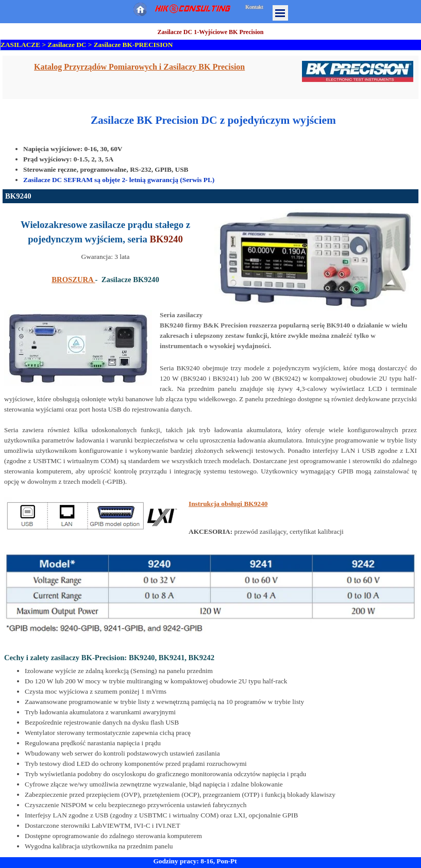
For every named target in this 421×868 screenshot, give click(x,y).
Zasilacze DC (67, 45)
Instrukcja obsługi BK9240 (228, 504)
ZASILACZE (20, 45)
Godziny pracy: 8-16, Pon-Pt (195, 861)
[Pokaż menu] (280, 13)
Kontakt (254, 7)
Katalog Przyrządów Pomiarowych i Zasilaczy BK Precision (139, 67)
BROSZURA (73, 280)
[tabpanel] (210, 77)
